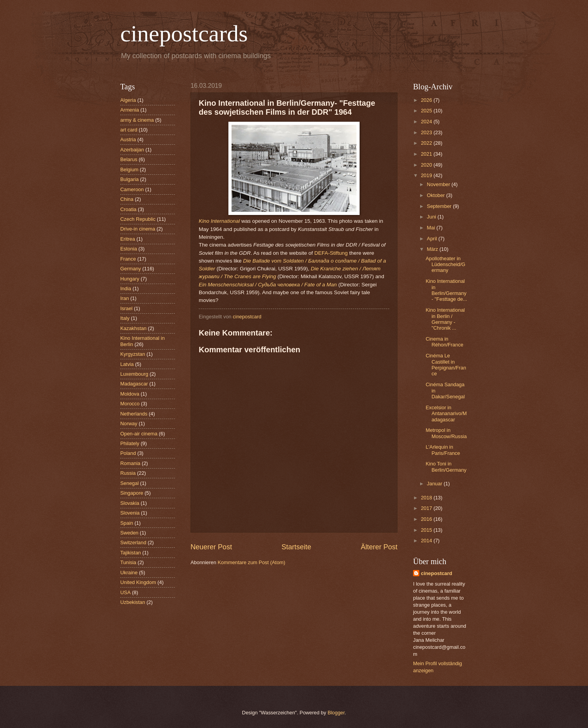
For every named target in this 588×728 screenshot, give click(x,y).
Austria (128, 139)
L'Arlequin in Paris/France (443, 450)
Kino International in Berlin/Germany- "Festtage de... (446, 290)
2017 (427, 508)
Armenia (130, 110)
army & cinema (137, 120)
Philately (130, 443)
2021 (427, 154)
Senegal (129, 483)
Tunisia (128, 562)
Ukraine (129, 573)
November (439, 184)
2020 (427, 165)
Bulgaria (129, 179)
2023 (427, 132)
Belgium (129, 170)
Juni (432, 217)
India (126, 289)
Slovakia (130, 503)
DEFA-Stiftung (331, 253)
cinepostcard (437, 573)
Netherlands (134, 414)
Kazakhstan (133, 328)
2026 (427, 100)
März (433, 249)
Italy (125, 318)
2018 (427, 498)
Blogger (336, 713)
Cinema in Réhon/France (445, 342)
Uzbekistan (133, 602)
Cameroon (132, 189)
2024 (427, 122)
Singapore (132, 493)
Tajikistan (131, 553)
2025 (427, 111)
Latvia (127, 364)
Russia (128, 473)
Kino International (219, 221)
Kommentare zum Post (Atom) (251, 562)
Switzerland (133, 542)
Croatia (128, 209)
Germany (131, 269)
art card (129, 130)
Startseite (296, 547)
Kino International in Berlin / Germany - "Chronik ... (445, 319)
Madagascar (134, 384)
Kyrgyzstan (133, 354)
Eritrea (128, 239)
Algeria (128, 100)
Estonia (129, 249)
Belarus (129, 159)
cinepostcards (184, 34)
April (432, 239)
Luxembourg (134, 374)
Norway (129, 423)
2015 (427, 530)
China (127, 199)
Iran (125, 298)
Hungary (130, 279)
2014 (427, 541)
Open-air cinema (139, 434)
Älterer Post (379, 547)
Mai (431, 228)
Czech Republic (138, 219)
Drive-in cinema (138, 229)
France (128, 259)
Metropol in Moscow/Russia (446, 433)
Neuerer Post (211, 547)
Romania (130, 463)
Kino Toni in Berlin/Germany (446, 467)
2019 (427, 175)
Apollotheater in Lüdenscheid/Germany (445, 265)
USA (125, 592)
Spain (127, 523)
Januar (435, 484)
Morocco (130, 404)
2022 (427, 143)
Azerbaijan (132, 150)
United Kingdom (138, 582)
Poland (128, 453)
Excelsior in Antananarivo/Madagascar (446, 414)
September (440, 206)
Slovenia (130, 513)
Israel (126, 308)
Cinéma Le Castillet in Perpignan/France (446, 365)
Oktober (436, 195)
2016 (427, 519)
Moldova (130, 394)
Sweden (129, 533)
